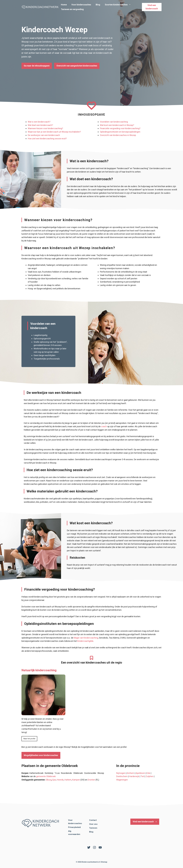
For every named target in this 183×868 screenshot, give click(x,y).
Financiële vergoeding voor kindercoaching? (120, 128)
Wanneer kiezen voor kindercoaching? (45, 128)
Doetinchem (122, 776)
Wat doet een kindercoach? (40, 125)
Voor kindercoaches (81, 5)
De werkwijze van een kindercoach (44, 135)
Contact (93, 820)
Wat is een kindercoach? (39, 122)
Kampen (76, 780)
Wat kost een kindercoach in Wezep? (117, 125)
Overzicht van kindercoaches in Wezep (118, 135)
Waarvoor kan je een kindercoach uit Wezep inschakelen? (54, 132)
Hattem (68, 780)
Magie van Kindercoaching (86, 638)
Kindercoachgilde (85, 641)
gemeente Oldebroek (46, 776)
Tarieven (93, 828)
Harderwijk (134, 776)
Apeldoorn (140, 773)
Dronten (91, 780)
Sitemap (104, 862)
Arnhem (131, 773)
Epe (54, 780)
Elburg (49, 780)
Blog (98, 5)
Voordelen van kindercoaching (114, 122)
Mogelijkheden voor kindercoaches (41, 755)
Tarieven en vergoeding (72, 9)
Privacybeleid (74, 827)
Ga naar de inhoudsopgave (37, 66)
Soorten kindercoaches (119, 5)
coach (104, 426)
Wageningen (122, 780)
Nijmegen (121, 773)
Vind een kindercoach (152, 7)
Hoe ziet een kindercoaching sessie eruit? (47, 139)
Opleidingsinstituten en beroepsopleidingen (120, 132)
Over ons (93, 824)
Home (64, 5)
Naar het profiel (29, 739)
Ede (148, 773)
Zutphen (149, 776)
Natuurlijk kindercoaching (39, 670)
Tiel (142, 776)
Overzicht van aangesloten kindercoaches (77, 66)
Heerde (60, 780)
